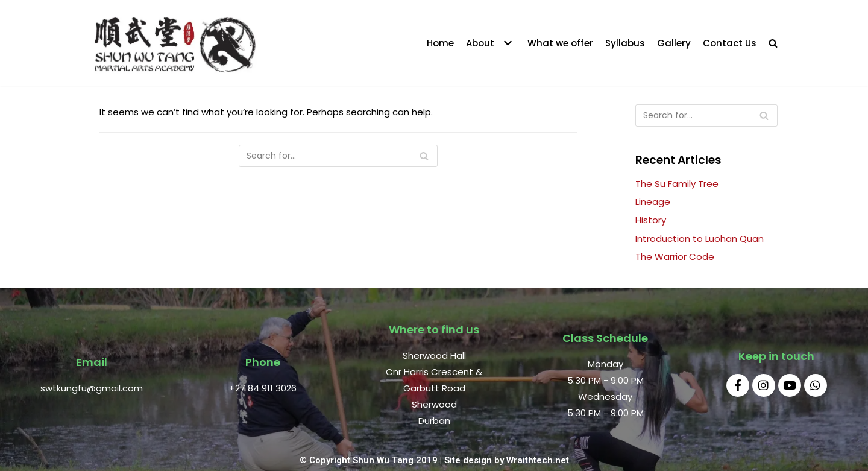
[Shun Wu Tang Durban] (175, 43)
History (651, 220)
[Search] (338, 156)
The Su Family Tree (677, 184)
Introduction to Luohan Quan (700, 239)
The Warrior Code (675, 257)
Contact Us (730, 43)
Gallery (674, 43)
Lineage (653, 202)
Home (440, 43)
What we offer (560, 43)
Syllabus (625, 43)
